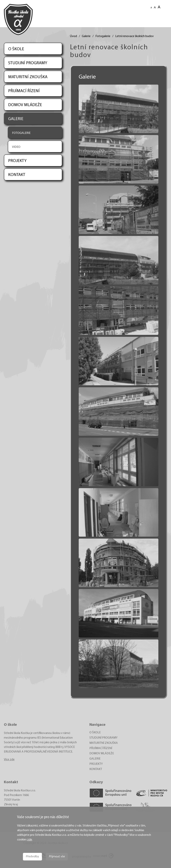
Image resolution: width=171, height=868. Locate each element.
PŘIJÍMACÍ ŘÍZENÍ (24, 91)
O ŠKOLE (16, 49)
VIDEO (16, 147)
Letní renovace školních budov (134, 36)
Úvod (73, 36)
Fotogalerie (103, 36)
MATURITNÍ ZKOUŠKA (28, 77)
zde (30, 840)
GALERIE (16, 119)
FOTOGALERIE (21, 133)
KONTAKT (17, 175)
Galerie (86, 36)
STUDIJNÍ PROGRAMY (28, 63)
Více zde (9, 760)
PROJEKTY (17, 161)
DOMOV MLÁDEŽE (25, 105)
